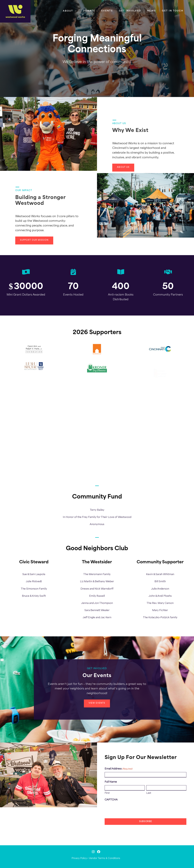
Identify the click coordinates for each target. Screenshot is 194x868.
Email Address (119, 769)
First (107, 793)
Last (149, 793)
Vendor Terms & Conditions (105, 858)
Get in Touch (173, 11)
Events (107, 11)
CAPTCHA (111, 800)
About (68, 11)
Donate (89, 11)
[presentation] (128, 809)
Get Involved (130, 11)
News (152, 11)
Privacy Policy (79, 858)
